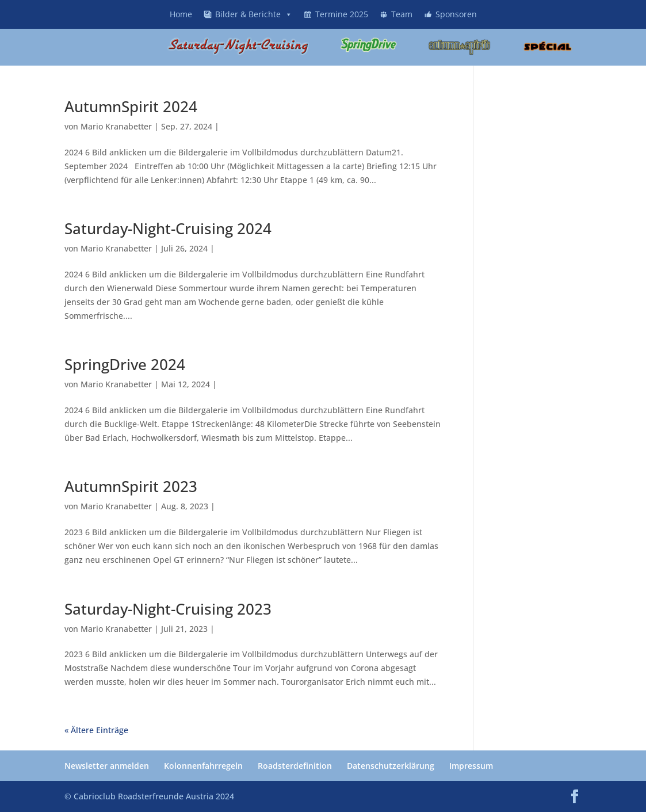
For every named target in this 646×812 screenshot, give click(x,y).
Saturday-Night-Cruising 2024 (168, 228)
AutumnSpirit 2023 (131, 486)
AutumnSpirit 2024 (131, 106)
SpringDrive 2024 (125, 364)
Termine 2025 (342, 14)
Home (181, 14)
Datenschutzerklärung (391, 766)
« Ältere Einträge (96, 730)
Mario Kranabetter (116, 126)
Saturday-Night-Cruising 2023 (168, 609)
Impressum (471, 766)
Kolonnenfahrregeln (203, 766)
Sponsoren (456, 14)
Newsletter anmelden (107, 766)
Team (402, 14)
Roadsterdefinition (295, 766)
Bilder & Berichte (254, 14)
